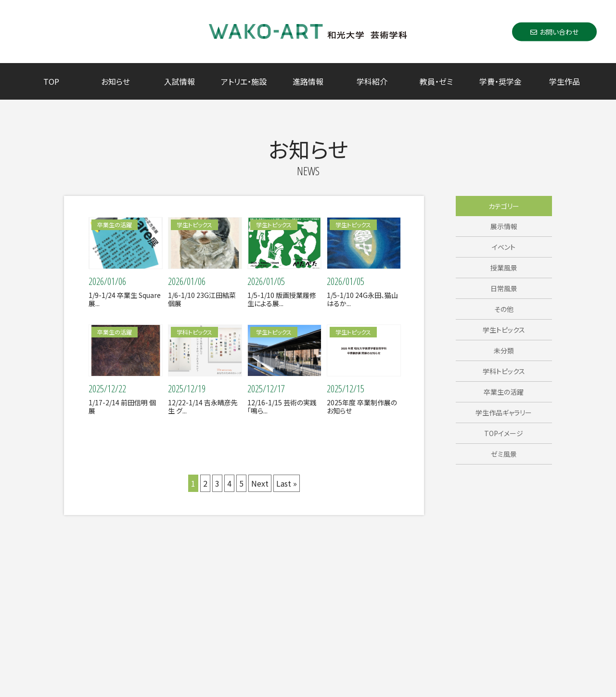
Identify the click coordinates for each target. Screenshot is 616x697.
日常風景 (504, 288)
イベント (504, 247)
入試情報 (180, 81)
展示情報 (504, 226)
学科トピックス (504, 371)
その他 (504, 309)
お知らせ (115, 81)
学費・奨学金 (500, 81)
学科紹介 (372, 81)
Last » (287, 483)
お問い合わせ (554, 31)
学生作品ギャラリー (504, 413)
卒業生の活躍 (504, 392)
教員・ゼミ (436, 81)
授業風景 (504, 268)
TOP (51, 81)
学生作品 (565, 81)
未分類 (504, 350)
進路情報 (308, 81)
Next (260, 483)
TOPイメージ (504, 433)
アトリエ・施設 (244, 81)
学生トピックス (504, 330)
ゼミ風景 (504, 454)
